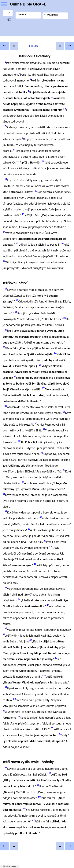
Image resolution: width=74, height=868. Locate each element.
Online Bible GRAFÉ (28, 4)
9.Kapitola (53, 15)
